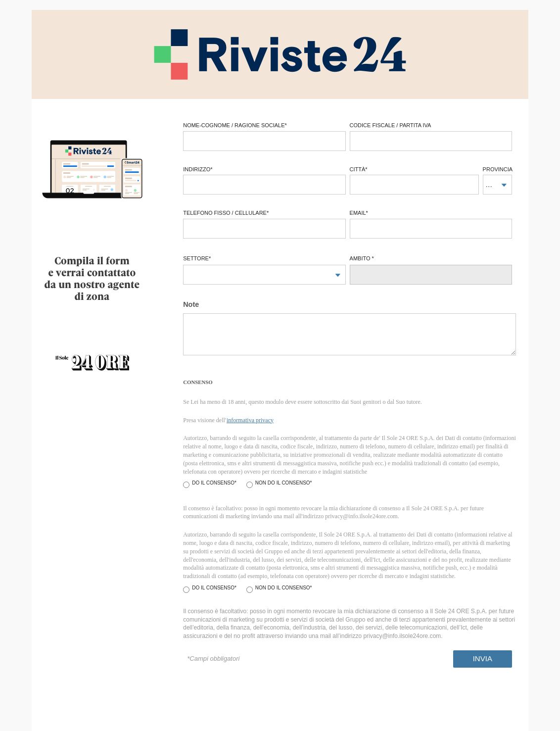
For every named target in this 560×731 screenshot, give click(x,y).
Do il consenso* (214, 483)
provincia (497, 169)
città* (359, 169)
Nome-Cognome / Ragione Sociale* (235, 125)
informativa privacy (250, 420)
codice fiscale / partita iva (391, 125)
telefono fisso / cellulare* (226, 213)
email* (359, 213)
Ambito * (362, 258)
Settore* (197, 258)
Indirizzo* (198, 169)
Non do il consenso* (284, 483)
